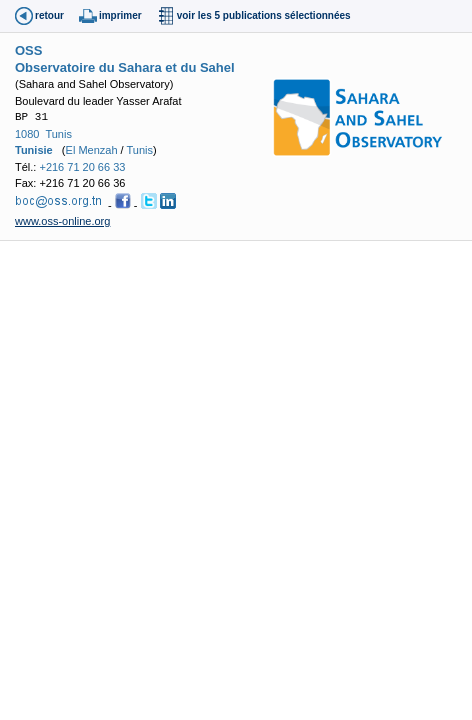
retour (49, 15)
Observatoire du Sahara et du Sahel (125, 67)
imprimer (120, 15)
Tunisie (34, 150)
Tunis (58, 134)
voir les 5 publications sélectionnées (264, 15)
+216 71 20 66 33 (82, 167)
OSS (28, 50)
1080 (27, 134)
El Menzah (92, 150)
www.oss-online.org (62, 221)
